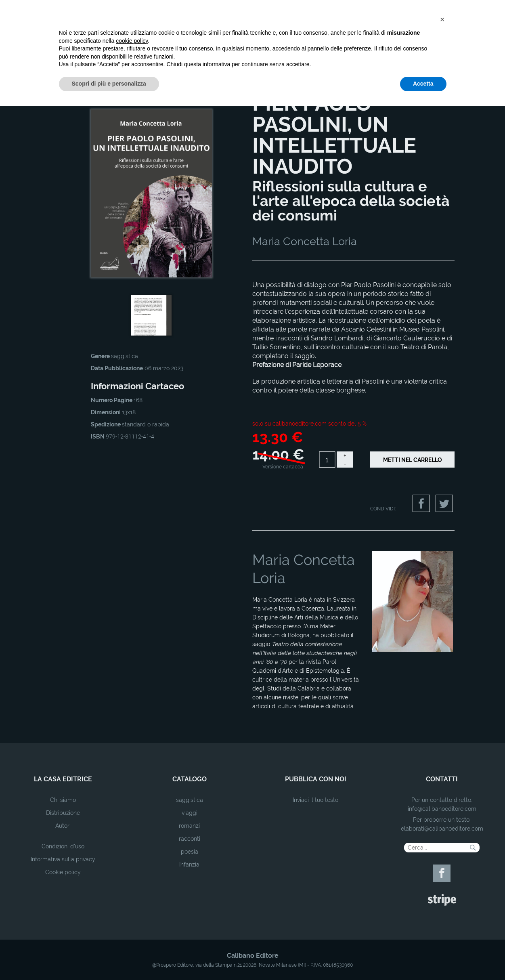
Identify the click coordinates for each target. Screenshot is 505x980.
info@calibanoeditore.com (442, 809)
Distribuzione (63, 813)
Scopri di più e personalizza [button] (109, 958)
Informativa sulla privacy (63, 859)
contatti (442, 779)
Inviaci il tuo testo (315, 800)
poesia (190, 852)
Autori (63, 826)
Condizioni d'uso (63, 846)
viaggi (190, 813)
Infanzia (189, 865)
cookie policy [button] (132, 915)
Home (57, 86)
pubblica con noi (316, 779)
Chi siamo (63, 800)
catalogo (190, 779)
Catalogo (80, 86)
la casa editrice (63, 779)
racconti (190, 839)
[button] (442, 894)
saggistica (190, 800)
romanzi (189, 826)
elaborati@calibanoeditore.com (442, 829)
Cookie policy (63, 872)
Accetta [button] (423, 958)
